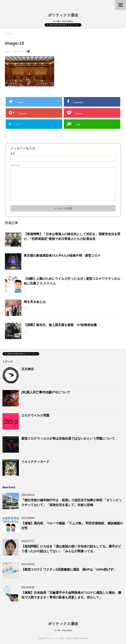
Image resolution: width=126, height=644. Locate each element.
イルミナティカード (35, 462)
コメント (15, 165)
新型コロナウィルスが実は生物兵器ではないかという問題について (68, 438)
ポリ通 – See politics (63, 630)
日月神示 (28, 369)
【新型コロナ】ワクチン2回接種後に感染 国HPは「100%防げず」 (69, 569)
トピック (8, 361)
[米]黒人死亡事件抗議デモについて (46, 392)
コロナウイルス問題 (35, 415)
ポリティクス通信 (63, 15)
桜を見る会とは (35, 302)
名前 (13, 153)
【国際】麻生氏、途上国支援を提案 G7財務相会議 (60, 325)
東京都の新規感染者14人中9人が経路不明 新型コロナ (62, 256)
